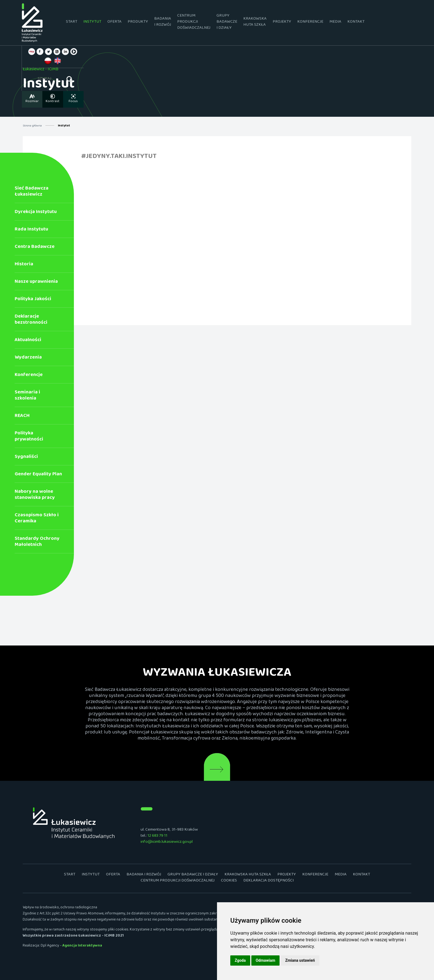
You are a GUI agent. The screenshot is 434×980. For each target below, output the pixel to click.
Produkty (138, 23)
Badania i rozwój (163, 23)
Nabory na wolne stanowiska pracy (35, 496)
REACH (22, 417)
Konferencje (310, 23)
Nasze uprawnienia (36, 283)
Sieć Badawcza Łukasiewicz (32, 192)
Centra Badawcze (35, 248)
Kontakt (356, 23)
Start (72, 23)
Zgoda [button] (240, 960)
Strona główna (32, 126)
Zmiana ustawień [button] (300, 960)
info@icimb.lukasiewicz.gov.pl (167, 843)
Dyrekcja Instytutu (36, 213)
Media (335, 23)
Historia (24, 265)
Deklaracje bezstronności (31, 321)
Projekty (282, 23)
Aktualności (28, 341)
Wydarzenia (28, 358)
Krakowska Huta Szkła (255, 23)
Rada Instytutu (31, 230)
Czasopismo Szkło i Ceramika (37, 519)
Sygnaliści (26, 458)
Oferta (114, 23)
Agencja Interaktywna (82, 947)
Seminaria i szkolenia (27, 396)
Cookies (229, 882)
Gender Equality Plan (38, 475)
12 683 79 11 (157, 837)
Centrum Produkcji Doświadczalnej (194, 23)
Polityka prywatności (29, 437)
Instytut (92, 23)
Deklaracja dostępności (268, 882)
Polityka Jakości (33, 300)
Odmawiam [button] (266, 960)
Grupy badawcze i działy (227, 23)
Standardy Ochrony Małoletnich (37, 543)
